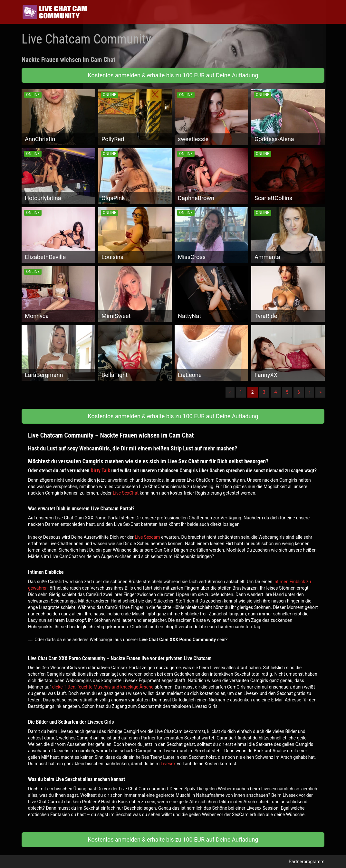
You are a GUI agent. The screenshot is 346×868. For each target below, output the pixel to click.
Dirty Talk (100, 471)
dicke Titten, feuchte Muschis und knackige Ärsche (103, 687)
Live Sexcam (147, 537)
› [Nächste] (310, 392)
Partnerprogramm (307, 862)
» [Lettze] (320, 392)
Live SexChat (126, 493)
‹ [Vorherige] (230, 392)
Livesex (168, 764)
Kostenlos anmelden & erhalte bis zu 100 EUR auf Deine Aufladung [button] (173, 75)
